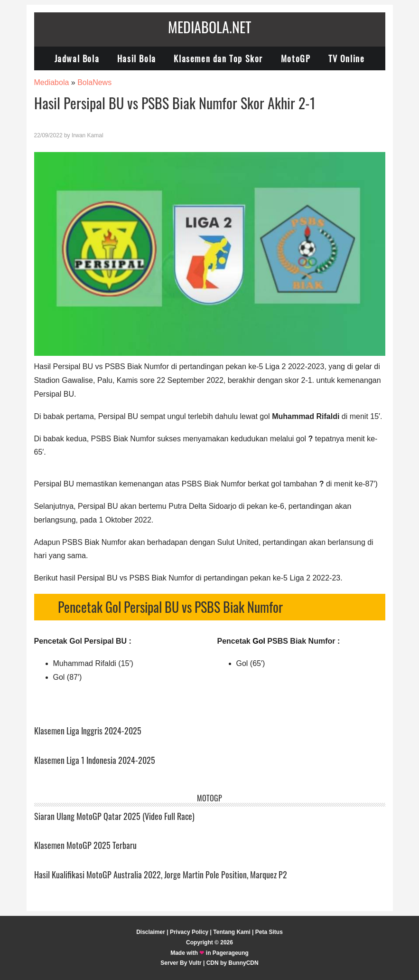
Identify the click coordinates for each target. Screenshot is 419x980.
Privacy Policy (189, 932)
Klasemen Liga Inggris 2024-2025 (88, 731)
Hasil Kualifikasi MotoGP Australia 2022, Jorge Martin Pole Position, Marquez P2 (161, 875)
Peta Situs (269, 932)
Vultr (195, 963)
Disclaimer (151, 932)
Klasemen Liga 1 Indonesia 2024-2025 (95, 760)
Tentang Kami (232, 932)
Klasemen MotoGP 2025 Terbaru (85, 845)
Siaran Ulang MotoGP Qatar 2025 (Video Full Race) (114, 816)
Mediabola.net (209, 27)
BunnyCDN (243, 963)
